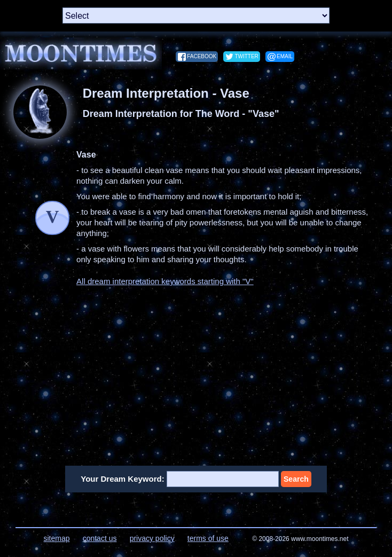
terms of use (208, 538)
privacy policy (152, 538)
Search (296, 479)
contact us (100, 538)
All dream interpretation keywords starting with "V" (165, 281)
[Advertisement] (196, 370)
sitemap (56, 538)
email (285, 56)
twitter (246, 56)
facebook (202, 56)
